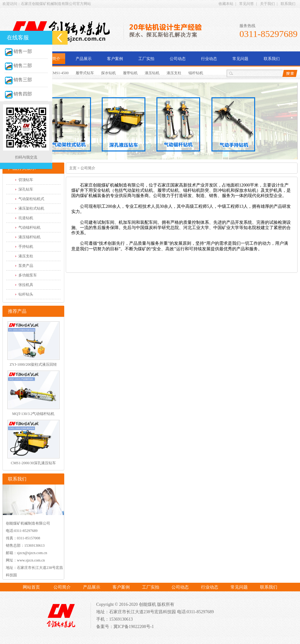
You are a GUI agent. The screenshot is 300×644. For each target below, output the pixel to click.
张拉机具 (26, 285)
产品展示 (84, 59)
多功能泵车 (28, 275)
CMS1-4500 (59, 73)
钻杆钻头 (26, 294)
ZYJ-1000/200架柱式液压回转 (34, 364)
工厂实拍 (146, 59)
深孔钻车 (26, 189)
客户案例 (115, 59)
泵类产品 (26, 266)
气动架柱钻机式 (31, 199)
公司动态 (178, 59)
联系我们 (288, 4)
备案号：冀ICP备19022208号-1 (125, 627)
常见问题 (240, 59)
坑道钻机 (26, 218)
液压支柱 (174, 73)
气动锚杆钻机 (30, 227)
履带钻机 (130, 73)
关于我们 (267, 4)
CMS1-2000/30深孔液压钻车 (33, 463)
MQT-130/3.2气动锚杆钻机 (34, 414)
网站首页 (31, 587)
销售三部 (18, 80)
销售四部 (18, 94)
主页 (73, 168)
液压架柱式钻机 (31, 208)
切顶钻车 (26, 180)
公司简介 (52, 59)
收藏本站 (226, 4)
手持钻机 (26, 247)
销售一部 (18, 51)
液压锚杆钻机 (30, 237)
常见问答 (247, 4)
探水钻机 (109, 73)
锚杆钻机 (196, 73)
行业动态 (209, 59)
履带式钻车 (85, 73)
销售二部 (18, 66)
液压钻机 (152, 73)
